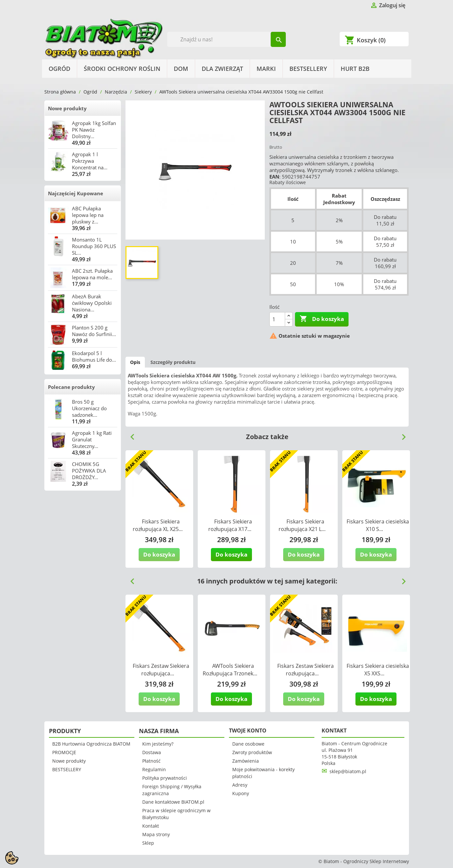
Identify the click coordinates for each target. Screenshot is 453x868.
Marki (266, 69)
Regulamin (154, 769)
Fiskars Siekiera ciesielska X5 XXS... (378, 670)
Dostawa (152, 752)
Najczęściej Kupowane (76, 193)
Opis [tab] (135, 362)
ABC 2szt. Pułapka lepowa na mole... (92, 274)
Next (401, 434)
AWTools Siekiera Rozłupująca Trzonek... (230, 670)
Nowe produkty (67, 108)
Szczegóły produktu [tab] (173, 362)
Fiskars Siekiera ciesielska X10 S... (378, 525)
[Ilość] (277, 319)
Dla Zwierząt (222, 69)
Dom (181, 69)
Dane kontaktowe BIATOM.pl (173, 802)
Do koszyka (322, 319)
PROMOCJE (64, 752)
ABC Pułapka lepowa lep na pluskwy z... (88, 215)
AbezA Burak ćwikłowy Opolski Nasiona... (92, 303)
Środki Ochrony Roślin (122, 69)
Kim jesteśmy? (158, 744)
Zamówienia (246, 761)
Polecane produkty (71, 387)
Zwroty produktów (252, 752)
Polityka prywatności (165, 778)
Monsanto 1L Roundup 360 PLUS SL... (94, 246)
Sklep (148, 843)
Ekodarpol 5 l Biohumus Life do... (94, 356)
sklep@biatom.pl (348, 771)
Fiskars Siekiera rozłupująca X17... (230, 525)
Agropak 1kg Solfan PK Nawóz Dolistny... (94, 130)
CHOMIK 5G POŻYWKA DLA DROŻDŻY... (89, 471)
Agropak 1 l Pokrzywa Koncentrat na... (90, 161)
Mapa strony (156, 834)
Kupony (241, 793)
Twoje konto (248, 730)
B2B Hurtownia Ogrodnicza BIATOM (91, 744)
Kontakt (151, 826)
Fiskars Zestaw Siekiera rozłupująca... (161, 670)
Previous (130, 434)
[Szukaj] (227, 39)
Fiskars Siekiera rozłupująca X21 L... (302, 525)
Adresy (240, 785)
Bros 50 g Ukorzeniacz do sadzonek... (89, 408)
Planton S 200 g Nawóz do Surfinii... (94, 331)
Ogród (59, 69)
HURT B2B (355, 69)
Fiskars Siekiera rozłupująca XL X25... (158, 525)
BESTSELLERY (308, 69)
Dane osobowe (248, 744)
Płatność (151, 761)
